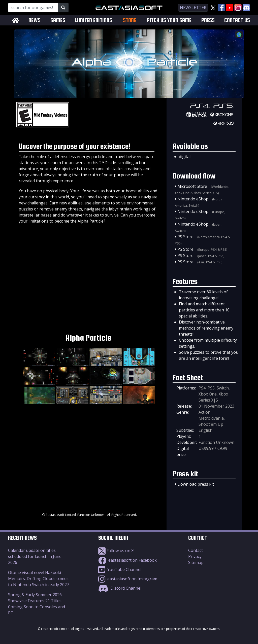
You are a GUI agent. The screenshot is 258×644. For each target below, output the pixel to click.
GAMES (58, 20)
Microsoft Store (192, 186)
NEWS (35, 20)
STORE (130, 20)
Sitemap (196, 562)
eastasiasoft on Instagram (128, 579)
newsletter (193, 8)
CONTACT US (237, 20)
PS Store (185, 237)
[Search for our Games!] (33, 8)
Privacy (195, 556)
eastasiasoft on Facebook (127, 560)
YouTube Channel (120, 569)
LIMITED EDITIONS (93, 20)
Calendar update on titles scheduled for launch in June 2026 (35, 556)
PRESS (208, 20)
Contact (196, 550)
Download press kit (196, 484)
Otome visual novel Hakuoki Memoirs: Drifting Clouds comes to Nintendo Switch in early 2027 (39, 579)
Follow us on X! (116, 551)
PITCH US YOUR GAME (169, 20)
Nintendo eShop (193, 199)
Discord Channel (120, 588)
